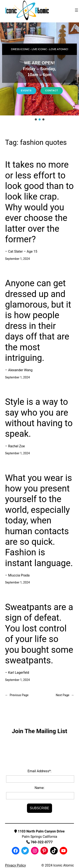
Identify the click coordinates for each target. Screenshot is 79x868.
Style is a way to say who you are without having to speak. (39, 418)
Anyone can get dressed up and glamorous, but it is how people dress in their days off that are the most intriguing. (38, 320)
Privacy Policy (15, 865)
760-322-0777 (39, 842)
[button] (36, 119)
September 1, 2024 (17, 259)
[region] (39, 72)
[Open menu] (76, 10)
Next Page (65, 695)
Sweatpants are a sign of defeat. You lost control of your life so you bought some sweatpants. (39, 634)
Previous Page (17, 695)
